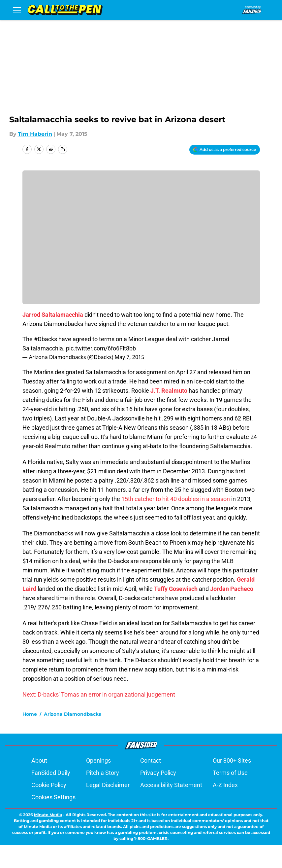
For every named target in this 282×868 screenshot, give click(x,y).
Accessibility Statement (171, 808)
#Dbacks (46, 339)
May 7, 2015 (129, 357)
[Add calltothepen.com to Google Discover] (225, 150)
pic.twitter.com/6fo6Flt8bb (101, 348)
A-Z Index (225, 808)
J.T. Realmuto (169, 391)
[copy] (63, 149)
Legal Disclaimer (108, 808)
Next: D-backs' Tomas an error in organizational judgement (99, 694)
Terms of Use (230, 796)
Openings (98, 784)
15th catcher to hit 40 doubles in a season (176, 499)
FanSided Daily (51, 796)
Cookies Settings (53, 820)
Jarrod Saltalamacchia (53, 315)
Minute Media (48, 838)
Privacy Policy (158, 796)
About (39, 784)
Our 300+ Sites (232, 784)
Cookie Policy (49, 808)
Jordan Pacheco (232, 589)
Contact (151, 784)
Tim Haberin (35, 134)
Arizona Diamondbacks (72, 737)
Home (30, 737)
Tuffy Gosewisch (176, 589)
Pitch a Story (103, 796)
